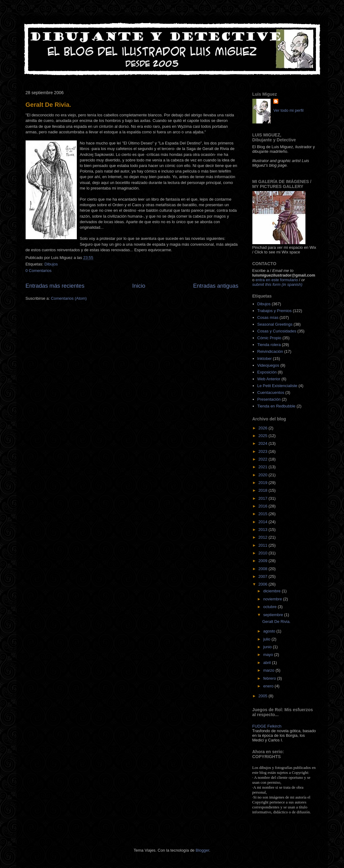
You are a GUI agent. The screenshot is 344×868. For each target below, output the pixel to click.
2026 (264, 428)
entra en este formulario (277, 280)
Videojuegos (268, 365)
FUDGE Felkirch (267, 726)
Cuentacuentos (271, 392)
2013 (264, 530)
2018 (264, 490)
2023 (264, 451)
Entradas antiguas (216, 286)
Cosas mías (268, 317)
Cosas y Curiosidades (277, 331)
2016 (264, 506)
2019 (264, 483)
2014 (264, 522)
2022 (264, 459)
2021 (264, 467)
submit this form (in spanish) (278, 284)
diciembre (272, 591)
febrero (270, 678)
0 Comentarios (39, 271)
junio (268, 647)
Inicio (139, 286)
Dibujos (51, 264)
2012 (264, 537)
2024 (264, 443)
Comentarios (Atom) (69, 298)
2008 (264, 569)
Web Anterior (269, 379)
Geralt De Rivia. (48, 105)
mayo (269, 655)
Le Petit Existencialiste (277, 386)
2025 (264, 436)
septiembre (274, 615)
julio (267, 639)
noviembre (273, 599)
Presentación (269, 399)
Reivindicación (270, 351)
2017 (264, 498)
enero (269, 686)
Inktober (265, 359)
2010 (264, 553)
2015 (264, 514)
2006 (264, 584)
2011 (264, 545)
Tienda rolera (269, 345)
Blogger (202, 850)
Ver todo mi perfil (288, 110)
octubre (270, 607)
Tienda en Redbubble (276, 406)
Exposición (267, 372)
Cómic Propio (269, 338)
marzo (269, 670)
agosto (270, 631)
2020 (264, 475)
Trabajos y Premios (275, 311)
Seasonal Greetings (275, 324)
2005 (264, 696)
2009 (264, 561)
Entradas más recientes (55, 286)
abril (267, 663)
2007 (264, 576)
